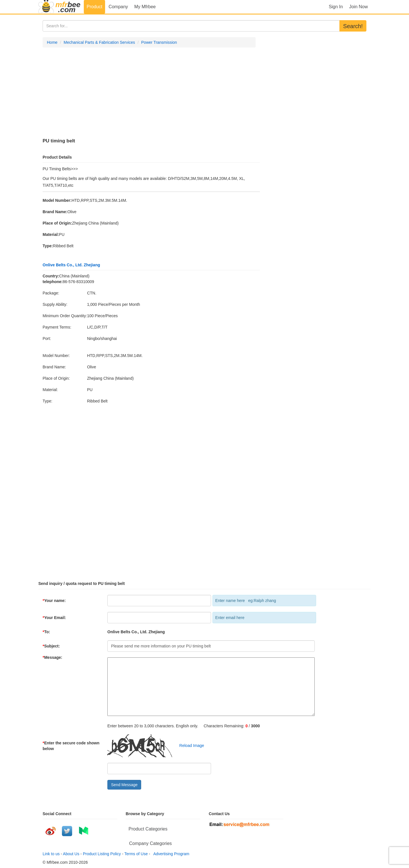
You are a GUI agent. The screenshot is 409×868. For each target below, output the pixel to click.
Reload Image (189, 746)
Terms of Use (136, 854)
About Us (71, 854)
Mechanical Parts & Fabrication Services (99, 42)
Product (94, 7)
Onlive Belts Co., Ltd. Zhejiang (71, 265)
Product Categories (148, 829)
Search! (353, 26)
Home (52, 42)
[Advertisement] (149, 93)
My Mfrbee (145, 7)
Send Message (124, 785)
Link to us (51, 854)
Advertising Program (170, 854)
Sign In (336, 7)
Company (118, 7)
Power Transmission (159, 42)
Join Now (358, 7)
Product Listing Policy (102, 854)
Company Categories (151, 843)
